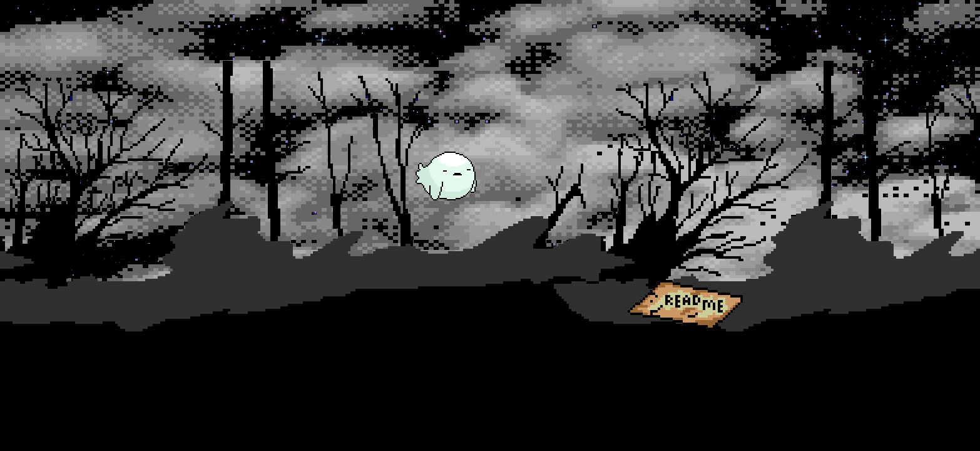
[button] (445, 178)
